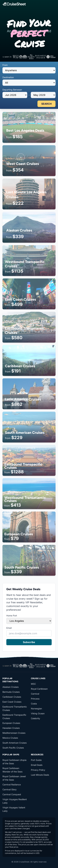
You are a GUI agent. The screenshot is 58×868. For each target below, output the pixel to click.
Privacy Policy (38, 770)
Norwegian (36, 709)
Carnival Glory (10, 789)
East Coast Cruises (12, 702)
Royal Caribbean (39, 689)
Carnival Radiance (12, 785)
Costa (34, 704)
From (5, 65)
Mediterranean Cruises (14, 733)
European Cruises (11, 723)
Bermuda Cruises (11, 692)
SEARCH (46, 104)
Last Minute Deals (40, 775)
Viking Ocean (38, 713)
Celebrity (35, 718)
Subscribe (29, 642)
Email (9, 628)
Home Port (12, 616)
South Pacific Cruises (13, 748)
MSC (33, 684)
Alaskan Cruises (11, 687)
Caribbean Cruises (12, 697)
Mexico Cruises (10, 738)
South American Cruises (15, 743)
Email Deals (37, 765)
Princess (35, 699)
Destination (8, 77)
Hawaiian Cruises (11, 728)
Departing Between (12, 90)
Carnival (35, 694)
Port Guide (36, 760)
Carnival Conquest (12, 794)
